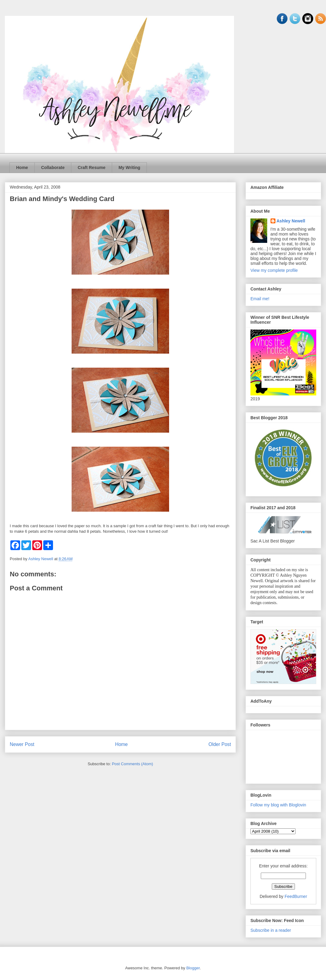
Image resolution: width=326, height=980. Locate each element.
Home (22, 168)
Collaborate (53, 168)
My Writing (129, 168)
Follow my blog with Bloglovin (278, 805)
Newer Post (22, 744)
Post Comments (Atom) (132, 764)
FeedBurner (296, 896)
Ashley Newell (291, 221)
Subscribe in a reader (271, 930)
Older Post (220, 744)
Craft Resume (92, 168)
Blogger (193, 968)
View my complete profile (274, 270)
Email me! (260, 299)
